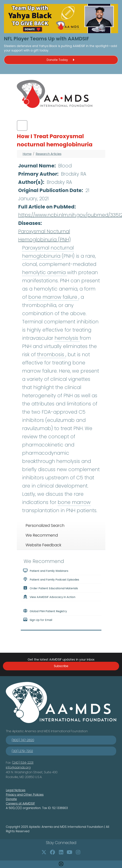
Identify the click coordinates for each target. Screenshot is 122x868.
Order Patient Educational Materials (50, 588)
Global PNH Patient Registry (45, 611)
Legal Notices (16, 790)
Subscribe (61, 666)
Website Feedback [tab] (43, 545)
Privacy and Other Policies (25, 795)
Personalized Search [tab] (45, 525)
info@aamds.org (18, 767)
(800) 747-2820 (23, 740)
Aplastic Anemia (25, 731)
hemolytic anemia (45, 272)
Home (27, 154)
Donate (11, 799)
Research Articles (49, 154)
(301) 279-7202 (22, 751)
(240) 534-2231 (23, 763)
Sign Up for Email (38, 620)
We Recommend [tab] (42, 535)
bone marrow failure (53, 297)
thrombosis (51, 355)
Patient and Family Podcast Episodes (51, 579)
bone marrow (74, 502)
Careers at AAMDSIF (20, 804)
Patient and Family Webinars (46, 571)
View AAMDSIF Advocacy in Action (49, 597)
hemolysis (67, 338)
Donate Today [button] (61, 60)
